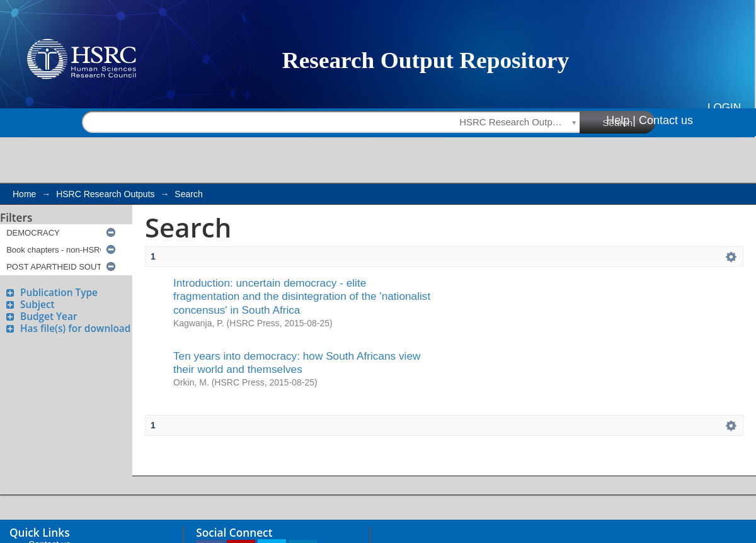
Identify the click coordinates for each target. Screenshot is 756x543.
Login (724, 107)
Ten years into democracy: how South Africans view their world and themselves (297, 363)
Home (24, 194)
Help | (621, 120)
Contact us (666, 120)
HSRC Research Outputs (105, 194)
